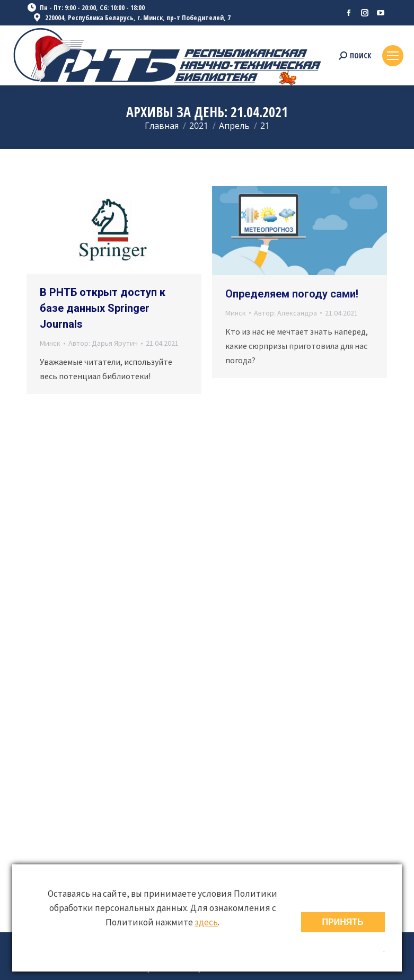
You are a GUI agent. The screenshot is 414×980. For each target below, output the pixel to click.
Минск (50, 343)
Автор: (103, 343)
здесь (206, 922)
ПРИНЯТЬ (343, 922)
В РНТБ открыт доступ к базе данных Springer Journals (103, 308)
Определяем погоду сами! (292, 294)
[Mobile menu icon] (393, 56)
